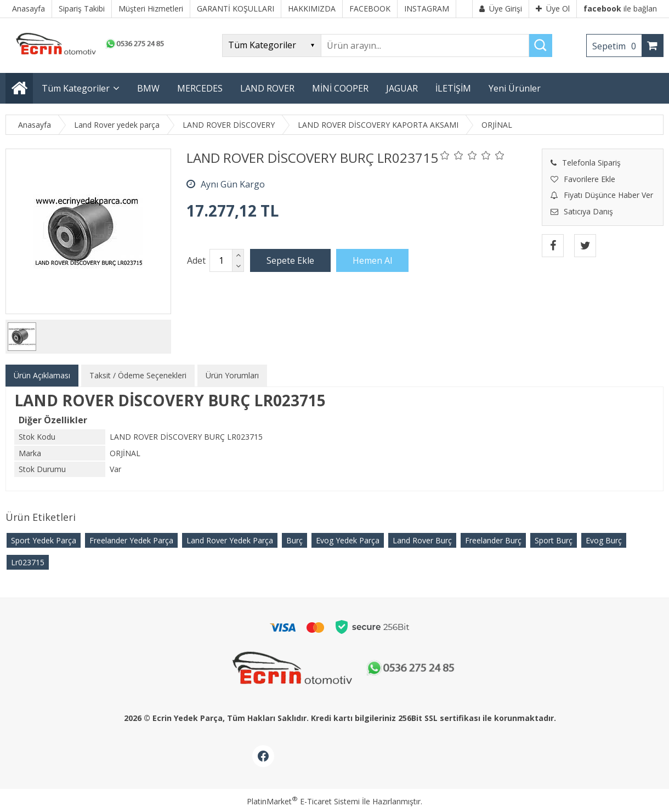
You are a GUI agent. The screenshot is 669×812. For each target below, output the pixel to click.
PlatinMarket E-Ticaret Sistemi (303, 801)
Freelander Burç (493, 540)
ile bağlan (620, 8)
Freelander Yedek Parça (131, 540)
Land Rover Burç (422, 540)
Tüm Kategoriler (76, 88)
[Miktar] (221, 260)
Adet (196, 260)
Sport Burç (554, 540)
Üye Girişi (501, 8)
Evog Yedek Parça (348, 540)
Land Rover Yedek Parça (230, 540)
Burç (294, 540)
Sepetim (617, 46)
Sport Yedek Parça (44, 540)
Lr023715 (28, 562)
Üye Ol (553, 8)
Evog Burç (604, 540)
